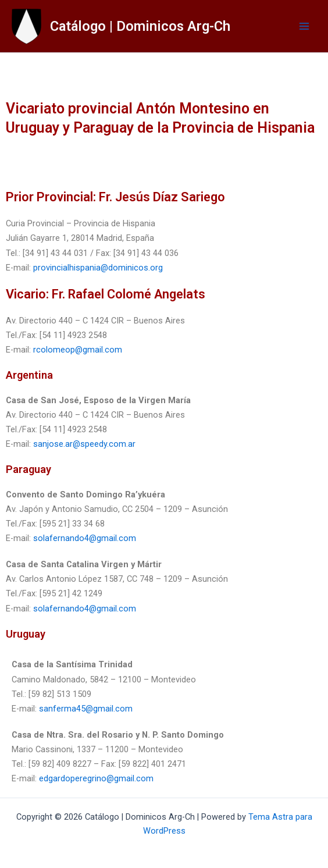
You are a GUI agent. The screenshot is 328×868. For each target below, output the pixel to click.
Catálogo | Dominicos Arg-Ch (140, 26)
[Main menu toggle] (304, 26)
